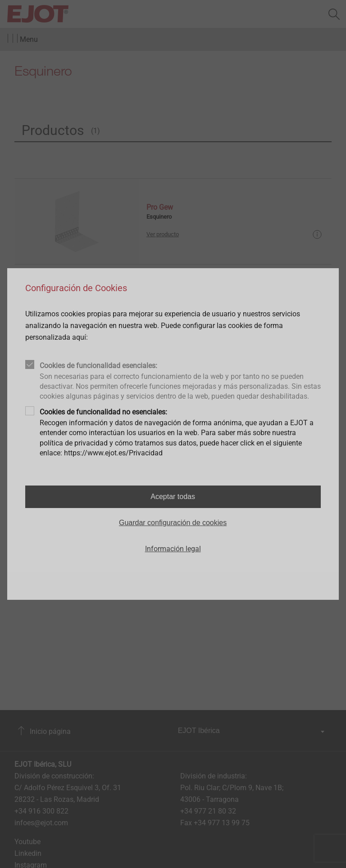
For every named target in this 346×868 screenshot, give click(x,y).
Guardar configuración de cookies (173, 523)
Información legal (173, 549)
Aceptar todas (173, 497)
